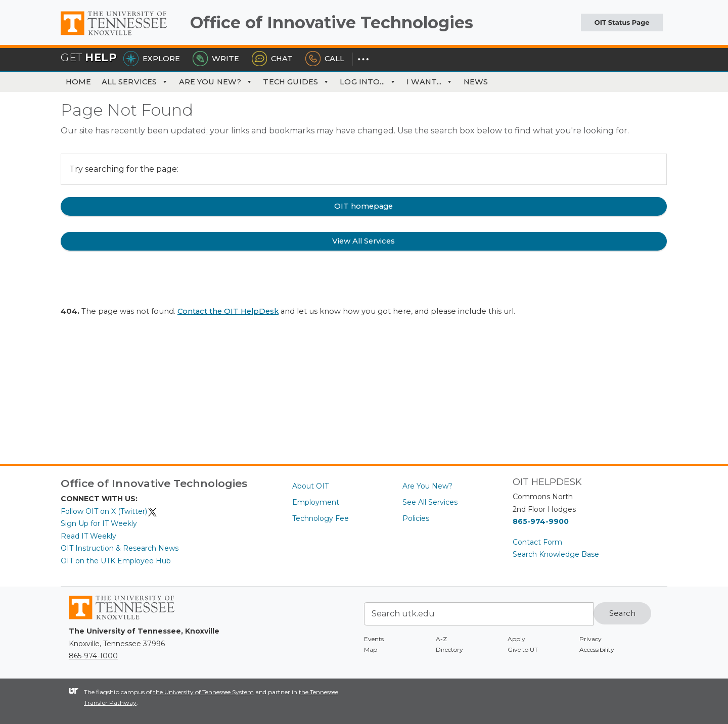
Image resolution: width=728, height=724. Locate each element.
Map (371, 649)
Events (374, 639)
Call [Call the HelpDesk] (325, 59)
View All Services (363, 241)
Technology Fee (321, 518)
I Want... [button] (430, 82)
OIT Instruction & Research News (120, 548)
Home (79, 82)
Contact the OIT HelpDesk (228, 311)
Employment (316, 502)
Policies (416, 518)
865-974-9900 (541, 521)
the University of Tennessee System (203, 692)
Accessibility (597, 649)
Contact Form (537, 542)
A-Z (441, 639)
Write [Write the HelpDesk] (216, 59)
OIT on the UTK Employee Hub (116, 561)
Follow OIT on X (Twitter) (109, 511)
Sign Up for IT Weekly (99, 523)
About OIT (310, 486)
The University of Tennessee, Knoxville (121, 35)
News (476, 82)
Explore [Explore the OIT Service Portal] (152, 59)
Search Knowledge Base (556, 554)
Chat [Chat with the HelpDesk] (272, 59)
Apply (516, 639)
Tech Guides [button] (296, 82)
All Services (135, 82)
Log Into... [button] (368, 82)
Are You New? (216, 82)
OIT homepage (363, 206)
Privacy (590, 639)
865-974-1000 (93, 656)
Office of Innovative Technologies (332, 22)
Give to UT (523, 649)
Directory (449, 649)
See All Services (430, 502)
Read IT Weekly (88, 536)
